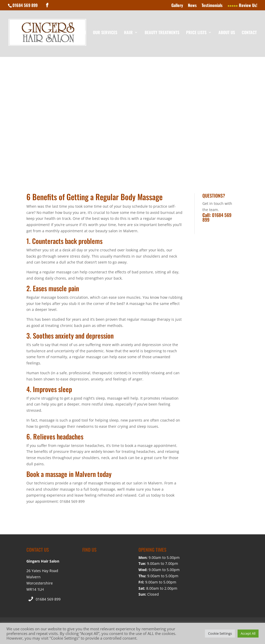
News (192, 6)
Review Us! (242, 6)
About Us (227, 33)
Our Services (105, 33)
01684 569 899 (48, 599)
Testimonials (212, 6)
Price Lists (196, 33)
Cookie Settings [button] (220, 633)
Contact (249, 33)
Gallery (177, 6)
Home (81, 33)
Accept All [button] (248, 633)
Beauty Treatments (162, 33)
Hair (128, 33)
